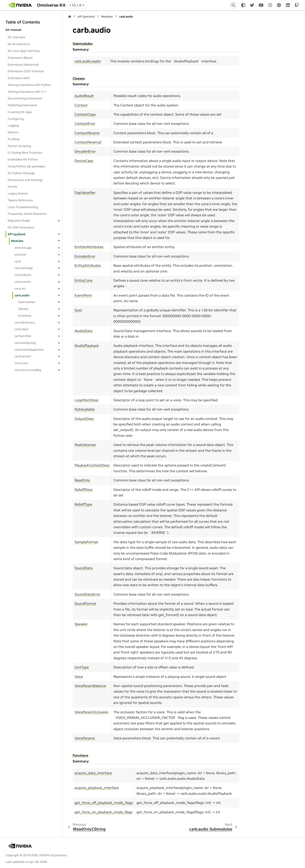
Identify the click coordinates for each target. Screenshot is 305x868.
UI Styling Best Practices (25, 153)
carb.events (23, 282)
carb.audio (22, 295)
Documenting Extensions (25, 98)
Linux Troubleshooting (23, 207)
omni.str (20, 288)
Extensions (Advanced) (23, 65)
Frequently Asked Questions (27, 214)
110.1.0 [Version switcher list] (75, 5)
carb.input (21, 329)
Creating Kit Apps (20, 112)
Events (12, 187)
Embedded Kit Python (23, 159)
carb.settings (24, 268)
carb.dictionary (25, 322)
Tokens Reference (20, 200)
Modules (17, 241)
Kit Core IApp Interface (24, 51)
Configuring (16, 119)
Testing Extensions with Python (29, 85)
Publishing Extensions (22, 105)
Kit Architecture (19, 44)
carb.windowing (25, 343)
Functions (25, 316)
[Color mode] (243, 5)
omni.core (21, 363)
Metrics (13, 132)
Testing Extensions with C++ (27, 92)
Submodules (26, 302)
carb (18, 261)
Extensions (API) (19, 78)
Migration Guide (19, 221)
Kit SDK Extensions (21, 227)
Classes (23, 309)
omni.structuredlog (28, 370)
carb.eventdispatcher (29, 350)
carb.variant (23, 356)
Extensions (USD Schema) (26, 71)
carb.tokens (23, 275)
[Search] (233, 5)
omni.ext (21, 255)
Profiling (13, 139)
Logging (13, 125)
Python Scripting (19, 146)
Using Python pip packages (26, 166)
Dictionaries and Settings (25, 180)
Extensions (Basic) (20, 58)
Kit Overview (16, 37)
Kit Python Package (21, 173)
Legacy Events (18, 193)
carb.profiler (23, 336)
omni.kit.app (23, 248)
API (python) (17, 234)
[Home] (70, 17)
